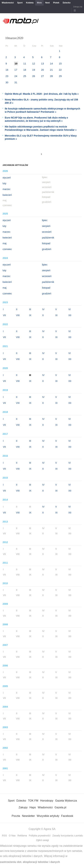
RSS (5, 836)
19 (34, 70)
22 (60, 70)
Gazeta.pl (60, 807)
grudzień (47, 249)
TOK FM (33, 801)
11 (25, 63)
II (17, 309)
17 (16, 70)
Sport (20, 3)
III (30, 309)
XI (56, 315)
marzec (7, 189)
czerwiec (7, 249)
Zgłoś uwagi (43, 840)
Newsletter (28, 816)
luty (4, 183)
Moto (39, 3)
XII (70, 315)
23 (7, 76)
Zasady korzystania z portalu (68, 836)
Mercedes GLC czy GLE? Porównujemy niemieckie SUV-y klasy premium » (41, 137)
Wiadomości (8, 3)
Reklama (22, 836)
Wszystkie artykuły (48, 816)
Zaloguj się (78, 7)
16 (7, 70)
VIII (18, 315)
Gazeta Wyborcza (66, 801)
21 (51, 70)
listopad (46, 243)
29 (60, 76)
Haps (33, 807)
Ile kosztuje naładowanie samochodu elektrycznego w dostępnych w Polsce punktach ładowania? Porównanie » (42, 110)
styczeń (7, 178)
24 (16, 76)
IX (30, 315)
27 (43, 76)
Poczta (16, 816)
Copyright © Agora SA (42, 829)
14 (51, 63)
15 (60, 63)
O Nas (12, 836)
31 (16, 82)
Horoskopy (47, 801)
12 (34, 63)
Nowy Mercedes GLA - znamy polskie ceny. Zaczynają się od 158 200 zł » (41, 101)
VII (4, 315)
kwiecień (7, 195)
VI (70, 309)
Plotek (56, 3)
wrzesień (47, 232)
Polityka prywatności (40, 836)
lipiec (45, 220)
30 (7, 82)
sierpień (46, 226)
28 (51, 76)
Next (48, 3)
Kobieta (30, 3)
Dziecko (67, 3)
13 (43, 63)
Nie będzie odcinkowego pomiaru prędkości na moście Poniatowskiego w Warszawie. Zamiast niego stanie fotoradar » (41, 128)
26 (34, 76)
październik (48, 238)
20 (43, 70)
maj (5, 243)
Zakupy (23, 807)
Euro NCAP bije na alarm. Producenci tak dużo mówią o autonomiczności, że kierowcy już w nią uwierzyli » (36, 119)
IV (43, 309)
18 (25, 70)
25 (25, 76)
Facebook (67, 816)
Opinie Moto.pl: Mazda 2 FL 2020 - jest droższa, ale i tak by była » (42, 94)
